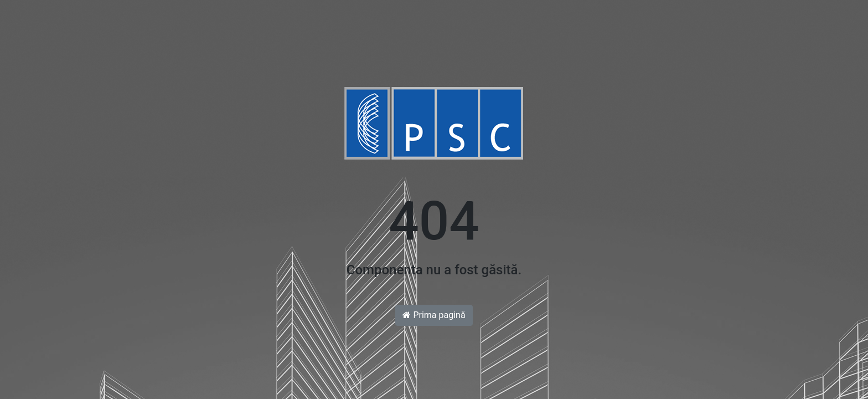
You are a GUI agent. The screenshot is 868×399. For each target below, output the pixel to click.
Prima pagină (434, 315)
